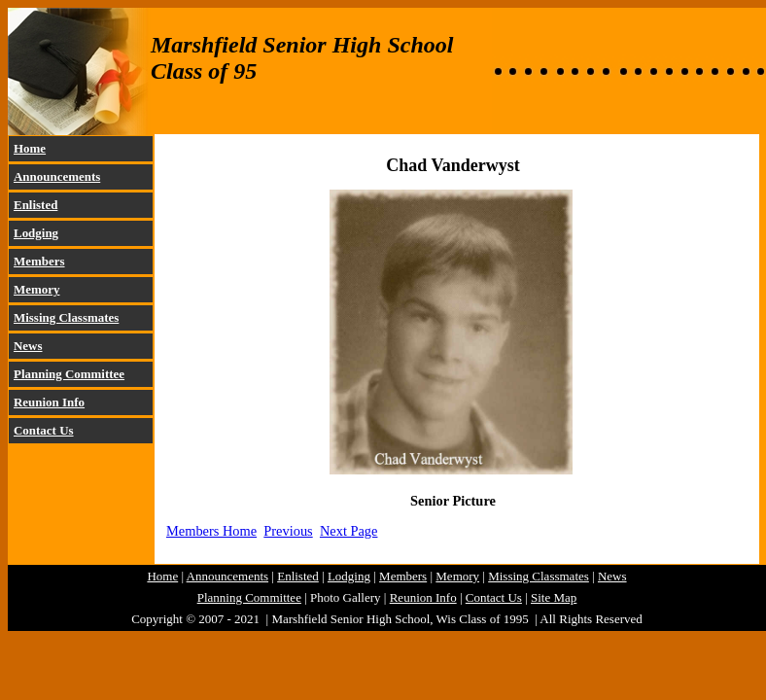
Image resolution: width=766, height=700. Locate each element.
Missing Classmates (66, 317)
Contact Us (44, 430)
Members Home (211, 531)
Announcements (57, 176)
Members (39, 261)
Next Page (349, 531)
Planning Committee (69, 374)
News (28, 346)
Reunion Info (49, 402)
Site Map (554, 597)
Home (30, 148)
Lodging (36, 233)
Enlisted (35, 205)
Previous (288, 531)
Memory (36, 289)
